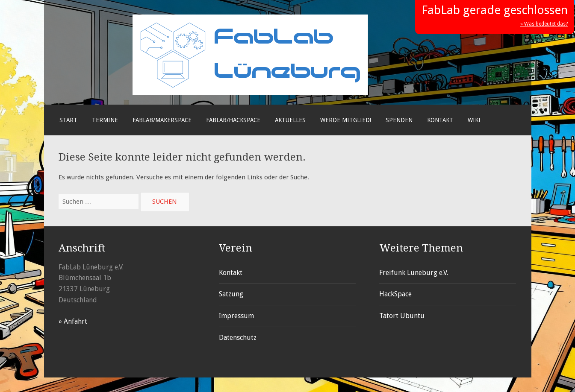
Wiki (474, 120)
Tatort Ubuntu (402, 316)
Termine (105, 120)
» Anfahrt (73, 321)
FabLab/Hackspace (233, 120)
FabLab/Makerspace (162, 120)
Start (68, 120)
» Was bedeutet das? (544, 24)
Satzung (231, 294)
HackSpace (395, 294)
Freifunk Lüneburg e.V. (414, 273)
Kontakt (440, 120)
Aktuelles (290, 120)
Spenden (399, 120)
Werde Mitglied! (346, 120)
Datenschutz (238, 338)
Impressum (236, 316)
